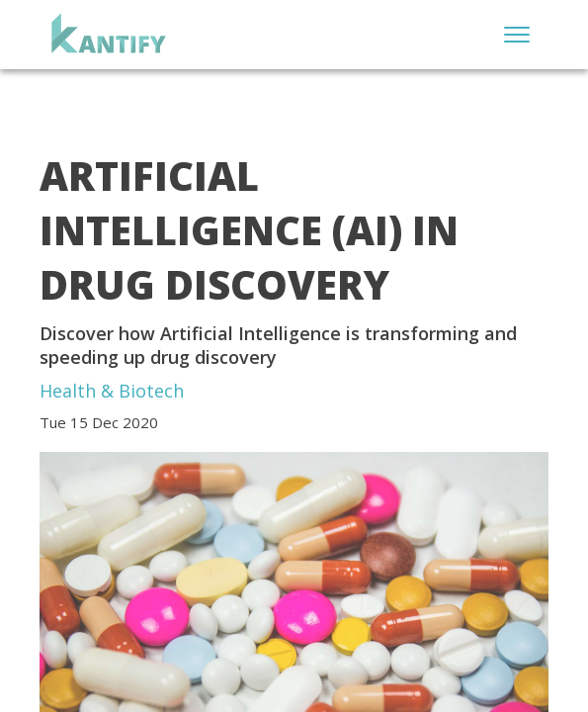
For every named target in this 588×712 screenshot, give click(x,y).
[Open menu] (517, 35)
